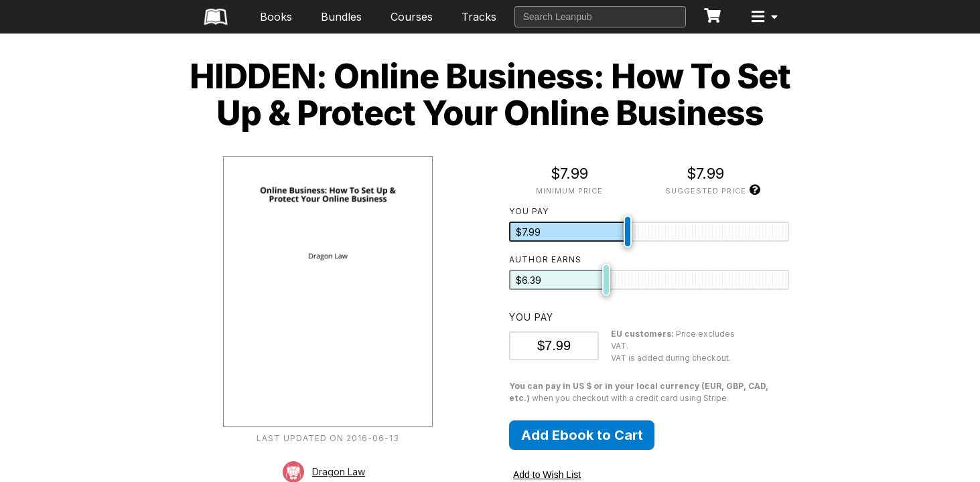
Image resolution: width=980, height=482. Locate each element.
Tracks (479, 17)
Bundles (341, 17)
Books (276, 17)
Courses (412, 17)
